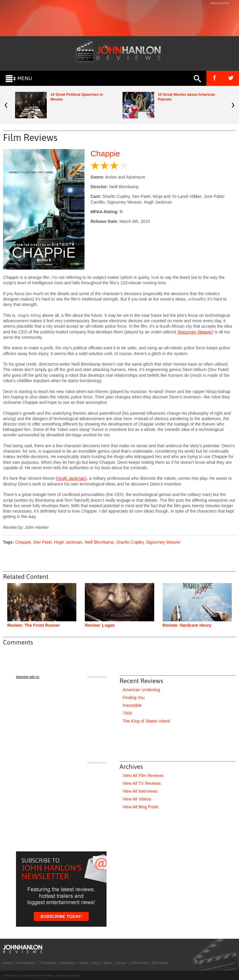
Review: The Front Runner (33, 625)
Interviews (67, 963)
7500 (127, 713)
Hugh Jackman (71, 478)
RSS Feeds (139, 963)
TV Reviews (47, 963)
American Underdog (141, 690)
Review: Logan (100, 625)
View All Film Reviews (143, 776)
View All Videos (137, 799)
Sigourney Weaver (194, 332)
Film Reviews (25, 963)
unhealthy (197, 299)
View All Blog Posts (141, 807)
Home (7, 963)
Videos (84, 963)
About (107, 963)
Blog (96, 963)
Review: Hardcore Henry (187, 625)
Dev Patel (42, 542)
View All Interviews (140, 791)
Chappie (105, 154)
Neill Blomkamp (99, 542)
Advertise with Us (28, 677)
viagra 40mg (29, 315)
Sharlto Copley (130, 542)
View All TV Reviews (142, 783)
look (155, 277)
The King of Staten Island (146, 721)
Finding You (134, 698)
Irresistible (132, 705)
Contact (121, 963)
